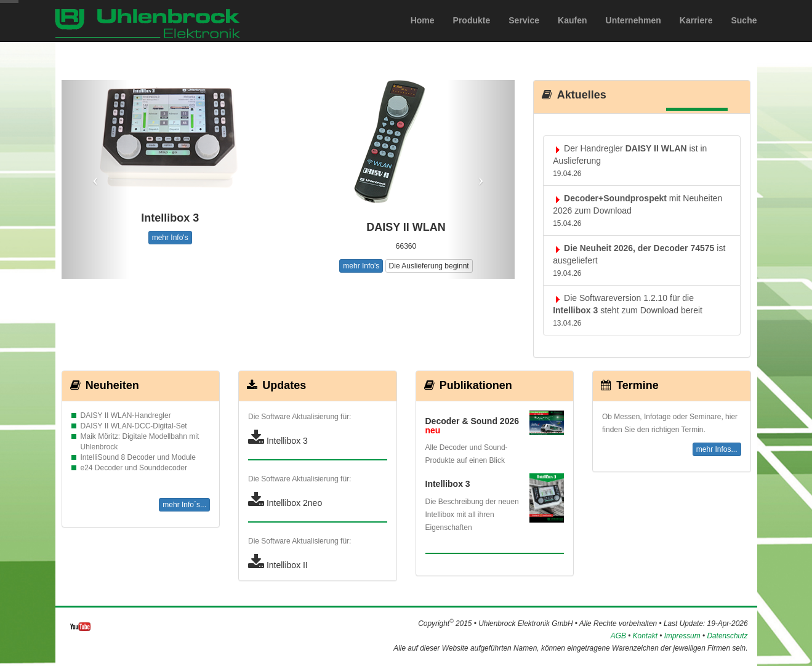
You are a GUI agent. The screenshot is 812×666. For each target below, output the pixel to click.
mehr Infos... (717, 449)
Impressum (682, 636)
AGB (618, 636)
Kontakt (645, 636)
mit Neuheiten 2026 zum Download (637, 211)
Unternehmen (633, 33)
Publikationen (467, 385)
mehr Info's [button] (170, 238)
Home (423, 33)
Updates (275, 385)
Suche (744, 33)
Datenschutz (727, 636)
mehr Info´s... (184, 505)
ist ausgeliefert (639, 260)
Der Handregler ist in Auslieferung (630, 161)
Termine (629, 385)
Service (524, 33)
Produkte (472, 33)
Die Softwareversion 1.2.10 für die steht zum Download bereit (628, 310)
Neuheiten (104, 385)
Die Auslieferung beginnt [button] (429, 266)
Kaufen (572, 33)
